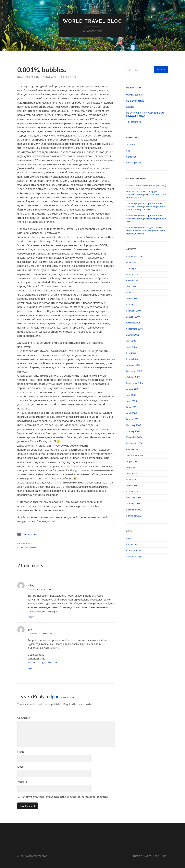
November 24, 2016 (28, 77)
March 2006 (132, 359)
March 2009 (132, 274)
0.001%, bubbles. (135, 95)
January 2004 (133, 503)
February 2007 (134, 311)
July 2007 (131, 286)
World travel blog (92, 21)
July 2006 (131, 341)
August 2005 (133, 389)
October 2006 (133, 323)
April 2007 (132, 298)
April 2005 (132, 413)
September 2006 (135, 329)
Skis (128, 151)
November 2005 (134, 371)
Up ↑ (165, 856)
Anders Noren (152, 856)
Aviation (131, 144)
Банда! (130, 107)
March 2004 (132, 491)
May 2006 (131, 353)
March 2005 (132, 419)
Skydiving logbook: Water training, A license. (146, 208)
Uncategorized (30, 534)
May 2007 (131, 292)
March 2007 (132, 305)
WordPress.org (134, 556)
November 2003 (134, 516)
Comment (24, 718)
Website (22, 782)
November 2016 (134, 256)
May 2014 (131, 262)
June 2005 (132, 401)
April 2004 (132, 485)
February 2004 (134, 497)
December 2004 (134, 437)
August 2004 (133, 461)
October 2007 (133, 280)
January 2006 (133, 365)
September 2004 (135, 455)
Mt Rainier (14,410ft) (156, 185)
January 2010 (133, 268)
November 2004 (134, 443)
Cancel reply (69, 697)
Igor (30, 629)
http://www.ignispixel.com (42, 662)
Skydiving (131, 157)
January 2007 (133, 317)
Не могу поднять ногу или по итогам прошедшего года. (145, 114)
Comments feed (134, 550)
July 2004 (131, 467)
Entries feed (132, 544)
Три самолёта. (134, 122)
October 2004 (133, 449)
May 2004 (131, 479)
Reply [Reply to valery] (31, 617)
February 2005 (134, 425)
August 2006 (133, 335)
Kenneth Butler (134, 185)
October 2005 (133, 377)
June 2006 (132, 347)
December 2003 (134, 510)
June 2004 (132, 473)
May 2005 (131, 407)
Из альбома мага (27, 546)
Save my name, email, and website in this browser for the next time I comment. (65, 797)
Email (21, 767)
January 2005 (133, 431)
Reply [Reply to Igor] (31, 669)
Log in (129, 538)
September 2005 (135, 383)
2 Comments (69, 77)
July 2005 (131, 395)
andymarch (50, 77)
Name (21, 752)
